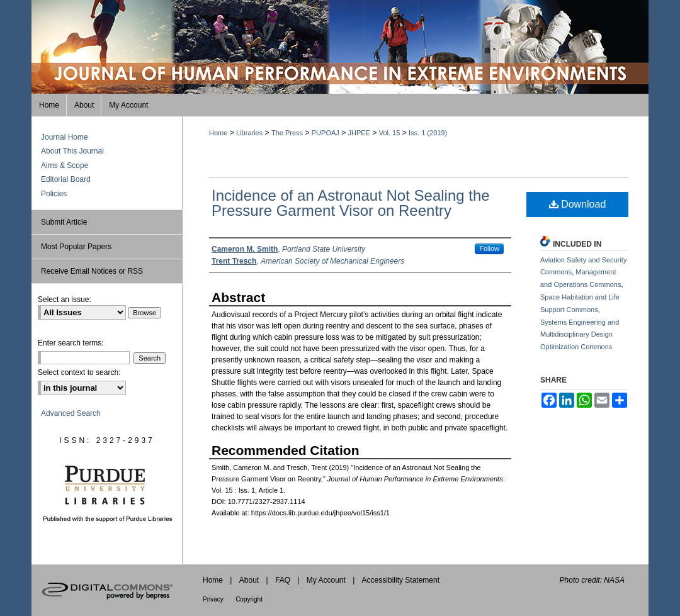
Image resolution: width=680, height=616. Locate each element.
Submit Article (64, 222)
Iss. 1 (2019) (428, 133)
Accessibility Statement (401, 580)
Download (578, 204)
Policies (54, 194)
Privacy (213, 599)
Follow (489, 249)
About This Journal (72, 151)
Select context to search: (79, 372)
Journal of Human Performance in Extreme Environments (340, 47)
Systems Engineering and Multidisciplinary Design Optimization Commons (580, 335)
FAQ (283, 580)
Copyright (249, 599)
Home (218, 133)
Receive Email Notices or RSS (92, 271)
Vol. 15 (390, 133)
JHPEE (359, 133)
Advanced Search (71, 413)
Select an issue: (65, 300)
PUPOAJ (326, 133)
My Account (326, 580)
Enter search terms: (71, 343)
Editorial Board (66, 179)
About (249, 580)
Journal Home (65, 137)
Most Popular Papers (76, 247)
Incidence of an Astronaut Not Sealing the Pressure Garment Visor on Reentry (351, 203)
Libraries (249, 133)
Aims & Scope (65, 165)
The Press (287, 133)
